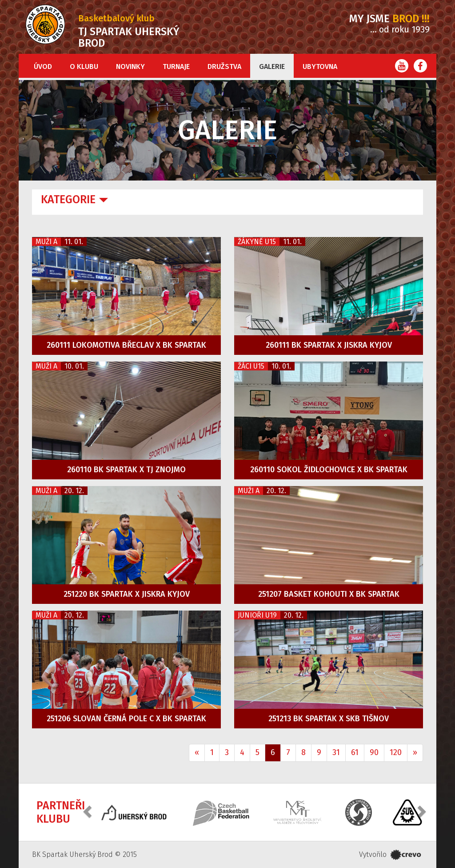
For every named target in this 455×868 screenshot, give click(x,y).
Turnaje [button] (176, 66)
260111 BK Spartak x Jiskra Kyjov (329, 345)
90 (374, 752)
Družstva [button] (224, 66)
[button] (88, 811)
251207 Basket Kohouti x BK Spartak (329, 594)
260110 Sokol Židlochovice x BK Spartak (329, 470)
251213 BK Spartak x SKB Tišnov (329, 719)
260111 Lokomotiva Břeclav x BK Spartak (126, 345)
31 (336, 752)
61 (355, 752)
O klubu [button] (84, 66)
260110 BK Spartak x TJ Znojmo (126, 470)
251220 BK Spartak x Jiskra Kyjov (127, 594)
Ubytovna (320, 66)
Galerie (272, 66)
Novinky (130, 66)
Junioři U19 (257, 615)
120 (396, 752)
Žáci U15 (251, 366)
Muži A (46, 242)
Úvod (43, 66)
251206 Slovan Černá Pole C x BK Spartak (126, 719)
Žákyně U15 (257, 242)
